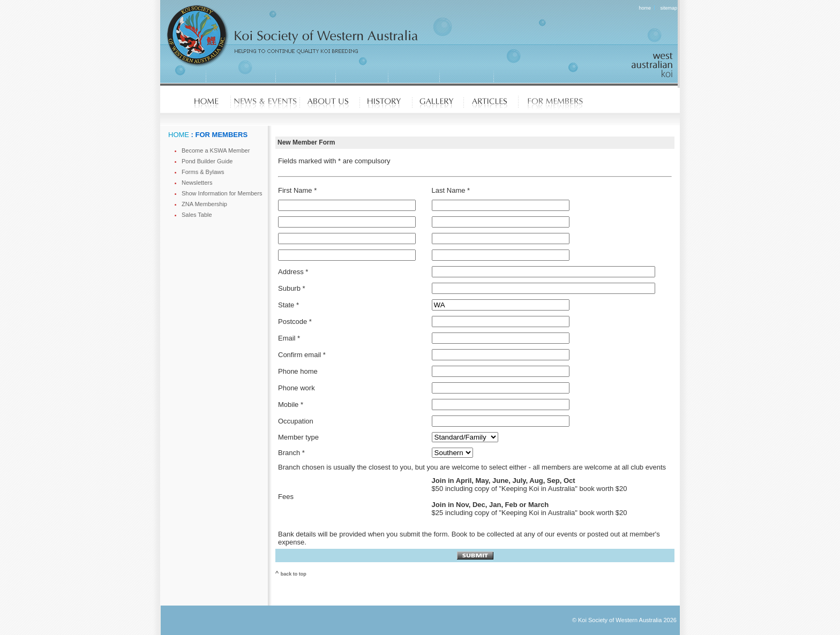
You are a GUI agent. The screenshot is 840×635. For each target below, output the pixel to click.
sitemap (669, 8)
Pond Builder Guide (207, 161)
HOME (179, 135)
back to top (294, 574)
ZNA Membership (204, 204)
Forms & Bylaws (203, 172)
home (645, 8)
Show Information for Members (222, 193)
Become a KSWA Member (216, 150)
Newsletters (197, 183)
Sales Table (197, 215)
